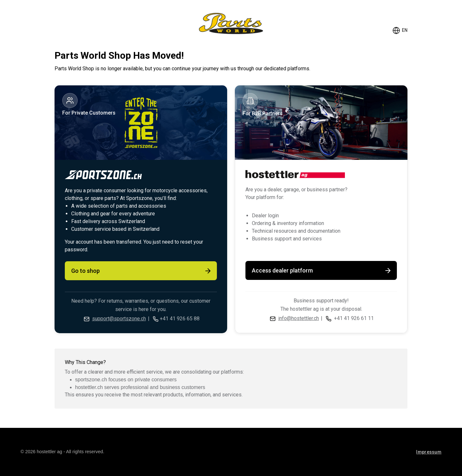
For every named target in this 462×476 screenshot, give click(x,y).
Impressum (429, 452)
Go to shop (141, 271)
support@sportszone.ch (119, 319)
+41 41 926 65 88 (180, 319)
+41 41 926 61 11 (354, 318)
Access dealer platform (322, 271)
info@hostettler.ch (299, 318)
